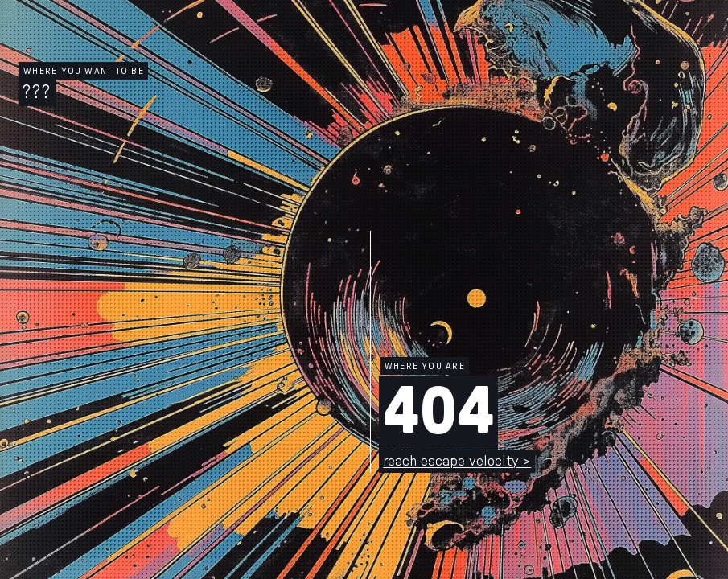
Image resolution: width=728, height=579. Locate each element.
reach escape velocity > (457, 462)
